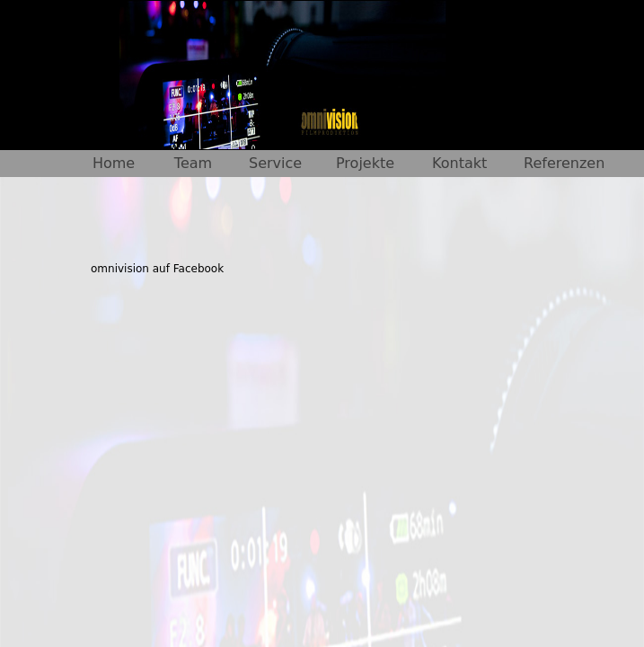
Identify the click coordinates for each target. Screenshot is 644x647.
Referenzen (564, 163)
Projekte (365, 163)
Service (275, 163)
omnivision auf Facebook (157, 269)
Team (193, 163)
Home (114, 163)
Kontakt (459, 163)
